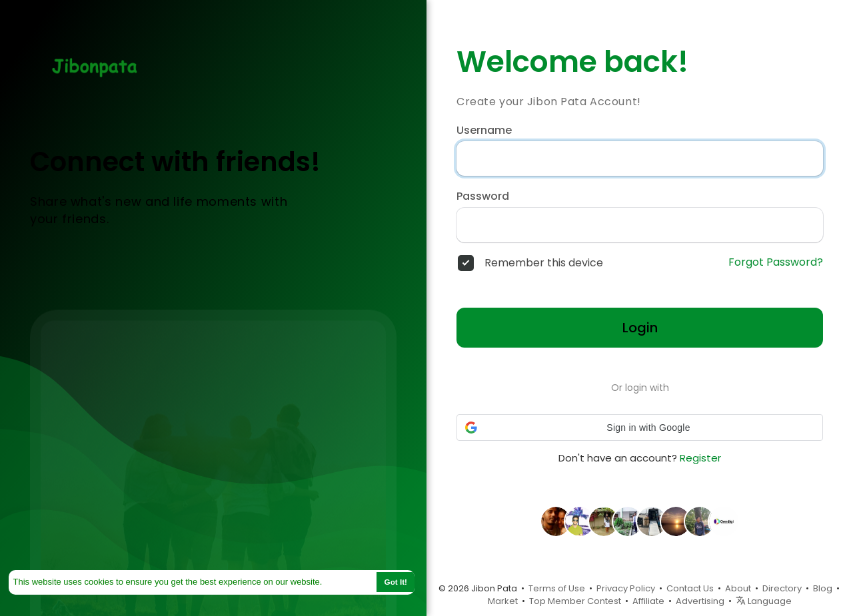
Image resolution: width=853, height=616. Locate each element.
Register (700, 458)
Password (483, 196)
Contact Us (690, 588)
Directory (782, 588)
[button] (640, 428)
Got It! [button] (396, 582)
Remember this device (544, 263)
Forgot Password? (776, 262)
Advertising (700, 601)
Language (764, 601)
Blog (823, 588)
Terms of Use (557, 588)
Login (640, 328)
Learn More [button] (349, 582)
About (738, 588)
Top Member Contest (575, 601)
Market (503, 601)
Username (484, 131)
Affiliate (648, 601)
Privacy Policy (626, 588)
